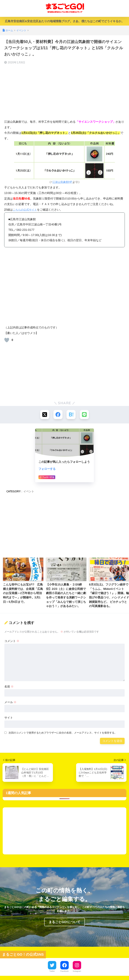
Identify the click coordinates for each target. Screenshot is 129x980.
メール (10, 702)
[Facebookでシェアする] (58, 415)
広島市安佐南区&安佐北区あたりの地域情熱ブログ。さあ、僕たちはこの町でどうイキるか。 (64, 21)
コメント (12, 641)
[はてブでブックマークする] (71, 415)
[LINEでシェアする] (85, 415)
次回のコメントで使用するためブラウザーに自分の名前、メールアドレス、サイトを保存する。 (63, 733)
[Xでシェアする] (44, 415)
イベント (29, 492)
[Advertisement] (64, 92)
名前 (9, 687)
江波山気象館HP (62, 182)
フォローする (47, 469)
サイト (9, 718)
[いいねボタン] (7, 340)
